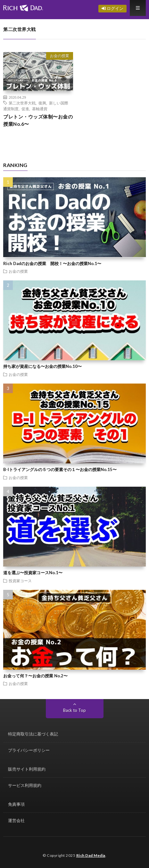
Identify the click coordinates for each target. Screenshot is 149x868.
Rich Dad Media (91, 855)
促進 (25, 109)
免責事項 (16, 804)
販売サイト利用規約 (27, 769)
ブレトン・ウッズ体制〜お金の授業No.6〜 (38, 120)
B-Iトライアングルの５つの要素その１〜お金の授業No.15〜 (60, 469)
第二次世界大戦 (22, 103)
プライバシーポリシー (29, 750)
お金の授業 (60, 56)
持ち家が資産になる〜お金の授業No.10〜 (42, 366)
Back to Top (74, 710)
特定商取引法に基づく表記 (33, 734)
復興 (42, 103)
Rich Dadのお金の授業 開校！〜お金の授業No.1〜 (52, 263)
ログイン (112, 8)
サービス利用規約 (25, 785)
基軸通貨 (40, 109)
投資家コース (20, 581)
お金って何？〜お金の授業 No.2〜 (35, 676)
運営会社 (16, 820)
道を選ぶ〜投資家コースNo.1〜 (33, 573)
